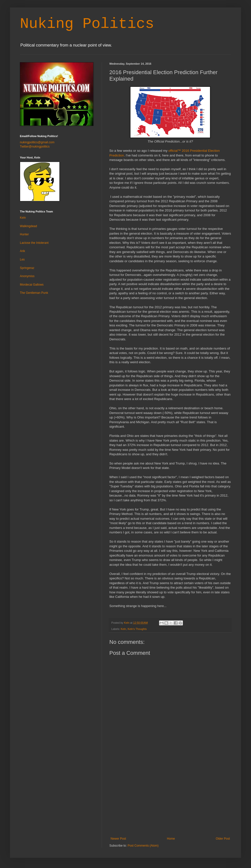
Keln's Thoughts (137, 629)
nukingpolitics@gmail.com (37, 142)
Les (22, 259)
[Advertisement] (170, 800)
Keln (124, 629)
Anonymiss (27, 276)
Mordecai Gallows (32, 285)
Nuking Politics (87, 24)
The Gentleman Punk (34, 293)
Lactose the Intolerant (34, 243)
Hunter (24, 234)
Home (171, 839)
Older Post (223, 839)
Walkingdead (28, 226)
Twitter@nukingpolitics (35, 147)
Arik (22, 251)
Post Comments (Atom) (143, 846)
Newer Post (118, 839)
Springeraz (27, 268)
